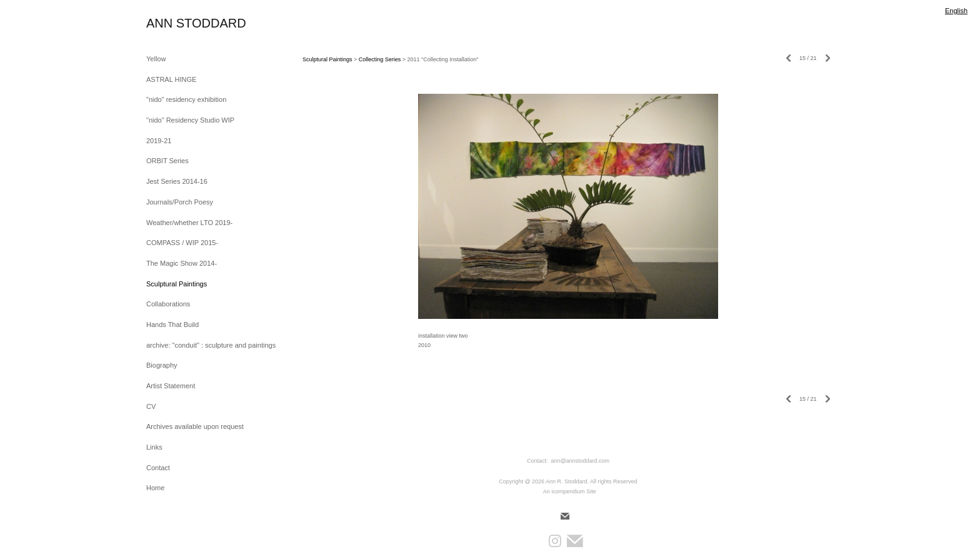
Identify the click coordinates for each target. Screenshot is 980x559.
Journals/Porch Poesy (180, 202)
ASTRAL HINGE (171, 79)
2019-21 (159, 141)
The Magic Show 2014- (182, 263)
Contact (158, 468)
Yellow (156, 59)
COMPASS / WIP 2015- (182, 243)
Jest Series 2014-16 (177, 181)
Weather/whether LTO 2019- (189, 223)
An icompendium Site (570, 491)
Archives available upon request (195, 426)
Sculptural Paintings (177, 284)
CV (151, 406)
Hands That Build (172, 325)
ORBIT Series (167, 161)
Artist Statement (171, 386)
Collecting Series (380, 59)
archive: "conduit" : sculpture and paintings (211, 345)
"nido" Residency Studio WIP (190, 120)
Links (154, 447)
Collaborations (168, 304)
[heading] (177, 23)
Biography (162, 365)
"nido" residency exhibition (186, 99)
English (956, 11)
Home (155, 488)
